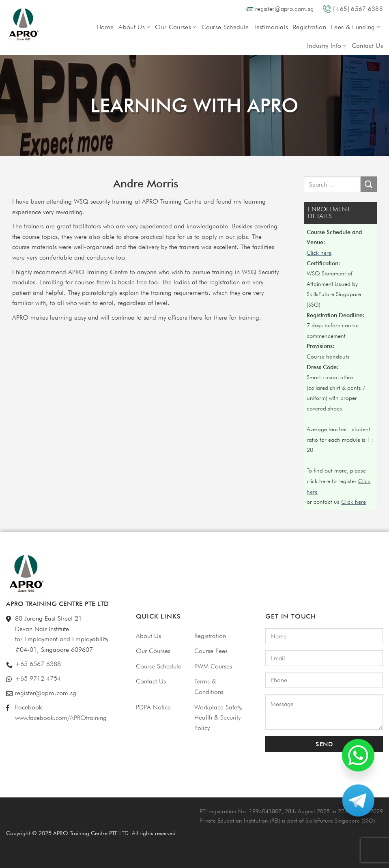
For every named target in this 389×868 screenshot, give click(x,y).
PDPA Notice (153, 707)
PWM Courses (213, 666)
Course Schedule (225, 27)
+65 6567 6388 (38, 664)
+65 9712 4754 (38, 678)
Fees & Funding (356, 27)
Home (105, 27)
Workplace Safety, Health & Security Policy (218, 718)
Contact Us (367, 46)
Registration (309, 27)
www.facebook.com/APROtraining (61, 718)
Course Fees (211, 651)
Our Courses (176, 27)
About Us (134, 27)
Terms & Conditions (209, 686)
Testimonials (271, 27)
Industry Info (327, 46)
